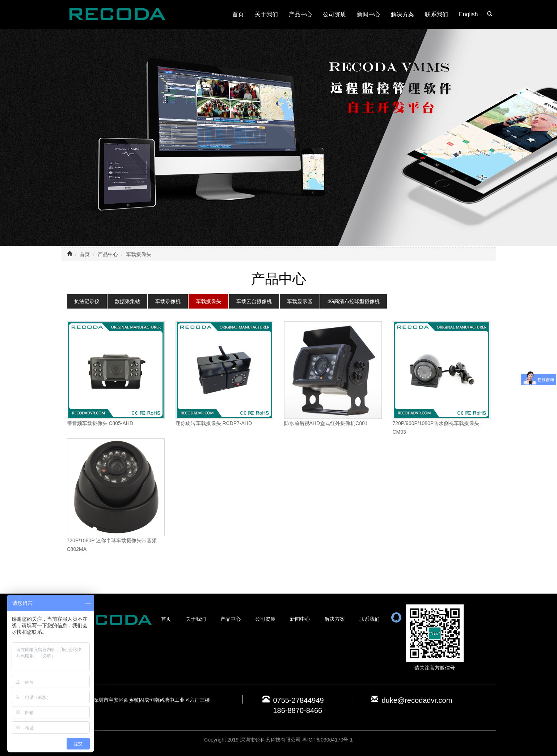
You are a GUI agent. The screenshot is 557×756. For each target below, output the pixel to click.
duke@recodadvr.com (417, 700)
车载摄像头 (139, 254)
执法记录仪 (87, 301)
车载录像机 (168, 301)
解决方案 (402, 14)
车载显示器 (300, 301)
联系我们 (436, 14)
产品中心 (300, 14)
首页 (238, 14)
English (468, 14)
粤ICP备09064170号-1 (328, 740)
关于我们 (266, 14)
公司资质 (334, 14)
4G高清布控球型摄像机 (354, 301)
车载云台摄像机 (254, 301)
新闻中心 (368, 14)
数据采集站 (127, 301)
